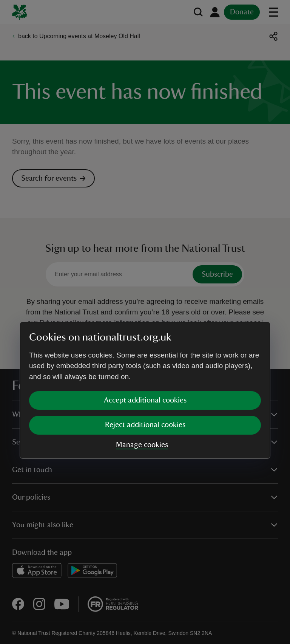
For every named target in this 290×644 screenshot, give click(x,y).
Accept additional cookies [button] (145, 332)
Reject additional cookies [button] (145, 356)
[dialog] (145, 322)
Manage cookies (142, 376)
